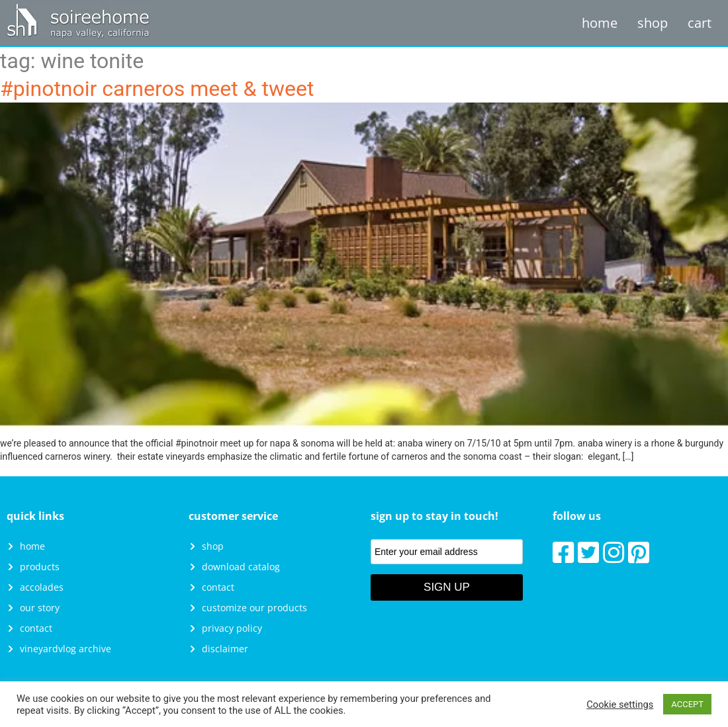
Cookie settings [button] (620, 705)
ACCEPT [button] (687, 704)
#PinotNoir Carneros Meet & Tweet (157, 89)
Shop (653, 23)
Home (600, 23)
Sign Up (447, 587)
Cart (700, 23)
